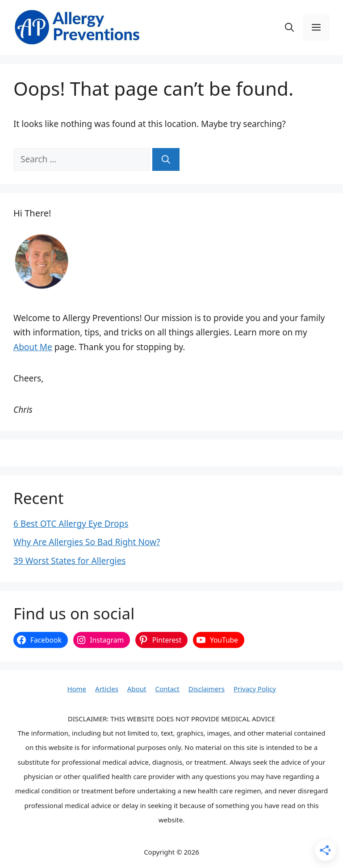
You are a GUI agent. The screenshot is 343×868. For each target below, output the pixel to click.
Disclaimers (207, 689)
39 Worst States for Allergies (69, 561)
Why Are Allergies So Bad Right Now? (87, 542)
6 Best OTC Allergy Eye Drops (71, 524)
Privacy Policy (255, 689)
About (137, 689)
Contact (167, 689)
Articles (107, 689)
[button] (289, 27)
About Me (33, 347)
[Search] (166, 159)
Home (77, 689)
